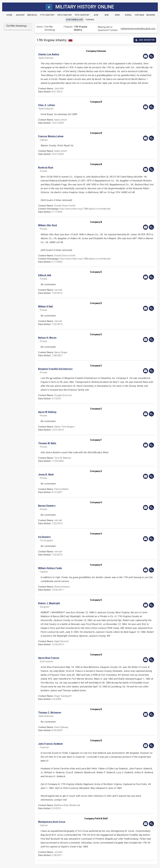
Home (40, 27)
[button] (79, 54)
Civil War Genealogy (50, 28)
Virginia (68, 27)
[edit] (151, 56)
